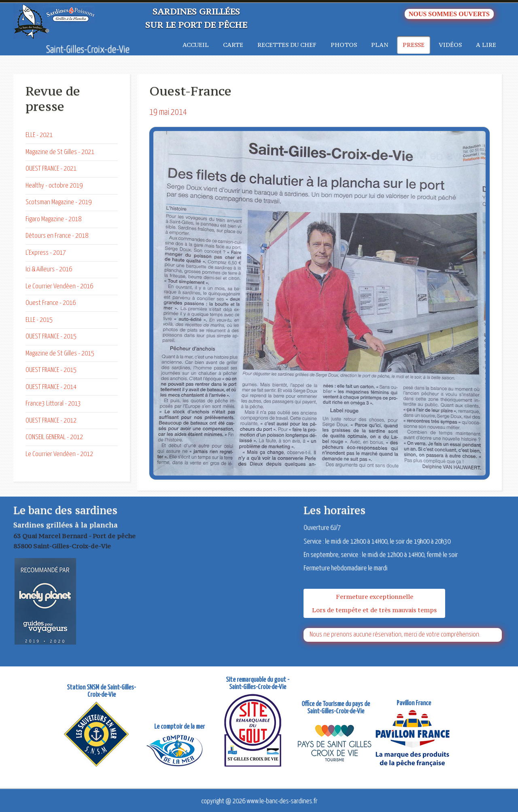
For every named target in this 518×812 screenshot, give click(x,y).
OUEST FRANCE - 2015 (51, 337)
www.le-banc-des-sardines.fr (282, 801)
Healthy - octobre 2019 (54, 186)
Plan (380, 45)
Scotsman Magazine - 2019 (58, 202)
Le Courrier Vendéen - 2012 (59, 454)
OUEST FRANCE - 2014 (51, 387)
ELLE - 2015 (39, 320)
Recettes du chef (287, 45)
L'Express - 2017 (46, 253)
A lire (486, 45)
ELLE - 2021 (39, 135)
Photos (344, 45)
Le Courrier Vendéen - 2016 (59, 287)
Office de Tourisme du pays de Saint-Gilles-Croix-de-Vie (336, 708)
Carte (233, 45)
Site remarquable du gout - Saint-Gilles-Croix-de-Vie (258, 684)
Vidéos (450, 45)
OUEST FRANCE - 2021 (51, 169)
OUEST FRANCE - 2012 (51, 421)
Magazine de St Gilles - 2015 (60, 354)
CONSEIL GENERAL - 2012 (54, 437)
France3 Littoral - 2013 (53, 404)
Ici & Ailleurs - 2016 (49, 270)
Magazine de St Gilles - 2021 (60, 152)
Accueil (196, 45)
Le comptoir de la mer (179, 727)
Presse (414, 45)
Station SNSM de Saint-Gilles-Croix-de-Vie (101, 691)
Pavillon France (414, 703)
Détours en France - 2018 (57, 236)
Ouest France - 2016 (51, 303)
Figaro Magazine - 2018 (53, 219)
